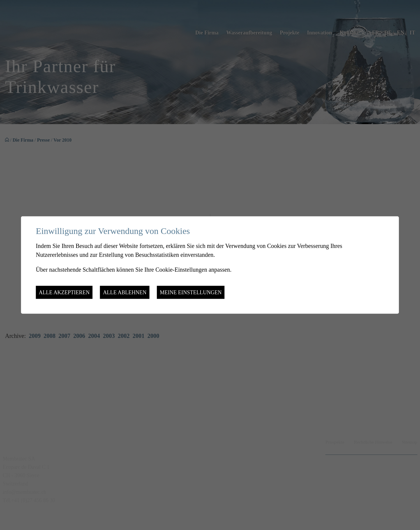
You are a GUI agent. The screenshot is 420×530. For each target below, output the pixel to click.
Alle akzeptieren (64, 292)
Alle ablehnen (125, 292)
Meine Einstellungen (191, 292)
